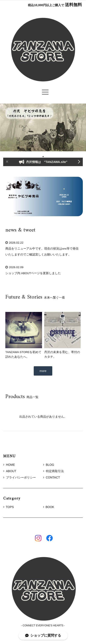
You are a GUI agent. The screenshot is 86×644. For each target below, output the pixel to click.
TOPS (10, 507)
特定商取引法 (53, 471)
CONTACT (52, 477)
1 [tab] (43, 157)
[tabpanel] (43, 127)
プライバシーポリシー (20, 477)
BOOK (50, 507)
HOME (9, 465)
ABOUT (10, 471)
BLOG (49, 465)
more (43, 371)
